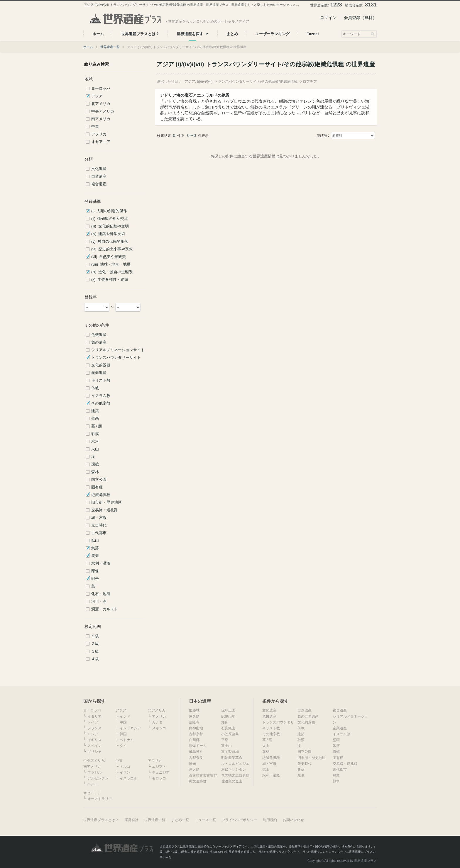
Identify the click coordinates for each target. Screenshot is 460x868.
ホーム (88, 47)
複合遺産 (99, 184)
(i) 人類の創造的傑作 (109, 211)
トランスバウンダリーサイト (116, 358)
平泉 (225, 740)
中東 (95, 127)
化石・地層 (101, 594)
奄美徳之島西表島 (235, 775)
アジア (97, 96)
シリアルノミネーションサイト (118, 350)
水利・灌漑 (101, 563)
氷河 (95, 441)
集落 (95, 548)
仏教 (95, 388)
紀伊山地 (228, 716)
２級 (95, 644)
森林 (95, 472)
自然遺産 (99, 176)
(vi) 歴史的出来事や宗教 (112, 249)
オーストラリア (100, 799)
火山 (95, 449)
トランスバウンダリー (280, 722)
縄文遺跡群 (198, 781)
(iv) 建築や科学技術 (108, 234)
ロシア (93, 734)
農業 (95, 556)
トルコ (125, 767)
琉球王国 (228, 710)
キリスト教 (101, 381)
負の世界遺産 (308, 716)
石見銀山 (228, 728)
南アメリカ (101, 119)
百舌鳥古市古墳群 (203, 775)
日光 (192, 764)
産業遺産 (99, 373)
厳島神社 (196, 752)
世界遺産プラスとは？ (101, 820)
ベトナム (127, 740)
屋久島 (194, 716)
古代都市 (99, 533)
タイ (123, 746)
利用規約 (270, 820)
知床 (225, 722)
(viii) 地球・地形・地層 (111, 264)
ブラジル (94, 772)
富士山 (226, 746)
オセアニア (101, 142)
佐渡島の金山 (232, 781)
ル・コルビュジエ (235, 764)
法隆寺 (194, 722)
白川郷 (194, 740)
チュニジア (161, 772)
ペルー (93, 784)
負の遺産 (99, 342)
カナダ (157, 722)
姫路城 (194, 710)
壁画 (95, 419)
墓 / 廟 (97, 426)
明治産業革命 (232, 758)
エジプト (159, 767)
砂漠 (95, 434)
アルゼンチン (98, 778)
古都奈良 (196, 758)
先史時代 (99, 525)
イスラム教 (101, 396)
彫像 (95, 571)
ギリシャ (94, 752)
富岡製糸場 (230, 752)
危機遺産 (99, 335)
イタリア (94, 716)
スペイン (94, 746)
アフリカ (99, 134)
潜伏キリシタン (234, 770)
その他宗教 (101, 403)
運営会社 (131, 820)
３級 (95, 651)
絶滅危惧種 (101, 495)
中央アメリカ (103, 111)
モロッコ (159, 778)
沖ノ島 (194, 770)
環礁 (95, 464)
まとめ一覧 (180, 820)
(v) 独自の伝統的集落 (110, 242)
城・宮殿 (99, 518)
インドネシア (130, 728)
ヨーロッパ (101, 89)
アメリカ (159, 716)
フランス (94, 728)
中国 (123, 722)
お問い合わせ (293, 820)
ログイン (328, 18)
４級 (95, 659)
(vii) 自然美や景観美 (109, 257)
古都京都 (196, 734)
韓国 (123, 734)
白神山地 (196, 728)
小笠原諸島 (230, 734)
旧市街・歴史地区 (106, 502)
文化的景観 (101, 365)
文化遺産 (99, 169)
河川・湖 (99, 602)
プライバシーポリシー (239, 820)
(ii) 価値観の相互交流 (110, 219)
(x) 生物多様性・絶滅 (110, 280)
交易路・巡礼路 (105, 510)
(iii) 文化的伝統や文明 (110, 226)
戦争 (95, 579)
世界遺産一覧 (110, 47)
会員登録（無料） (360, 18)
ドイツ (93, 722)
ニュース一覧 (205, 820)
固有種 (97, 487)
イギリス (94, 740)
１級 (95, 636)
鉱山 (95, 541)
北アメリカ (101, 104)
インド (125, 716)
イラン (125, 772)
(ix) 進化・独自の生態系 (112, 272)
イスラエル (128, 778)
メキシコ (159, 728)
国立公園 (99, 480)
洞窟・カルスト (105, 609)
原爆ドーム (198, 746)
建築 (95, 411)
